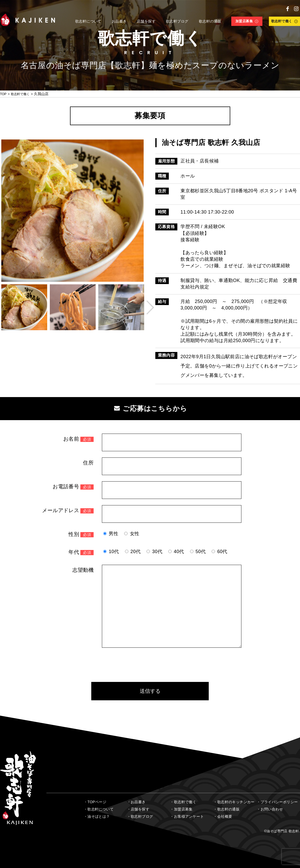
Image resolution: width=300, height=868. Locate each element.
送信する (150, 691)
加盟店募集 (183, 809)
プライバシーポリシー (279, 802)
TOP (4, 94)
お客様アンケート (189, 816)
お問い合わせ (272, 809)
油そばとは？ (99, 816)
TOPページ (97, 802)
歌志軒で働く (23, 94)
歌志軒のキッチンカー (236, 802)
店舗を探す (140, 809)
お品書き (138, 802)
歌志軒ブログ (142, 816)
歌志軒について (100, 809)
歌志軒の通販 (228, 809)
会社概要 (225, 816)
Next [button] (149, 307)
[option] (72, 211)
